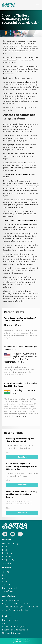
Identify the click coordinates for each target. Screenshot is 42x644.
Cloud (5, 623)
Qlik (4, 575)
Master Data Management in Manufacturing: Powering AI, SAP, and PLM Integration (22, 466)
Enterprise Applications (15, 630)
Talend (6, 572)
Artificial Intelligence (14, 627)
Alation (6, 585)
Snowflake (8, 591)
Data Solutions (10, 620)
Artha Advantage (11, 600)
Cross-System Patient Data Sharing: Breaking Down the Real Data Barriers (22, 494)
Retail (5, 547)
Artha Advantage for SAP (16, 610)
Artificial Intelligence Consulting (20, 607)
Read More (22, 457)
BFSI (5, 550)
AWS (4, 578)
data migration (23, 82)
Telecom (7, 563)
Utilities (7, 556)
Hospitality (8, 560)
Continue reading (20, 416)
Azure (5, 582)
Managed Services (12, 633)
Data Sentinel (10, 588)
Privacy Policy (16, 640)
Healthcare (8, 553)
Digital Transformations (15, 604)
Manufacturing (10, 544)
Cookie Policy (26, 640)
